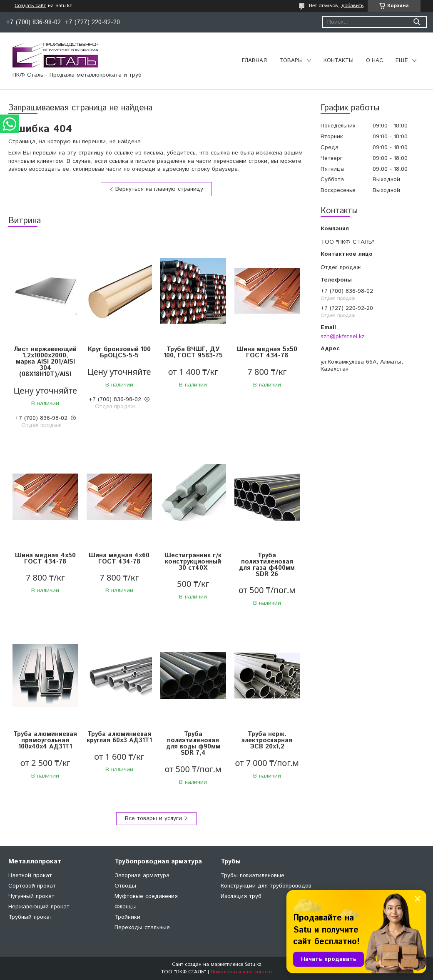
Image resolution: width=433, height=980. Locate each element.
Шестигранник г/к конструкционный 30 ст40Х (193, 562)
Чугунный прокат (31, 896)
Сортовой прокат (32, 886)
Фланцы (126, 907)
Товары (291, 61)
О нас (375, 61)
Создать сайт (30, 6)
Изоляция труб (241, 896)
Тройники (127, 917)
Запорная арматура (142, 875)
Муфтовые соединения (146, 896)
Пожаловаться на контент (241, 972)
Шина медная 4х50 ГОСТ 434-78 (45, 559)
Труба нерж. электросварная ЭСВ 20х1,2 (267, 740)
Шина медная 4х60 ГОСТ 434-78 (119, 559)
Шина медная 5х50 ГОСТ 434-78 (267, 352)
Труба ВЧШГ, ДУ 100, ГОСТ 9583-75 (193, 352)
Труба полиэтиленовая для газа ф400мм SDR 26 (267, 565)
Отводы (125, 886)
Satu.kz (253, 964)
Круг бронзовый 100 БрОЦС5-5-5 (119, 352)
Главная (254, 61)
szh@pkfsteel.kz (343, 337)
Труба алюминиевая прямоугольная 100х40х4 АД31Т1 (45, 740)
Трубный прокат (30, 917)
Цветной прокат (30, 875)
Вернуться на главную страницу (159, 189)
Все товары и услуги (153, 818)
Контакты (338, 61)
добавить (352, 6)
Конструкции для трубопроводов (266, 886)
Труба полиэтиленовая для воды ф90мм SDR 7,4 (193, 743)
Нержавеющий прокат (39, 907)
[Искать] (417, 22)
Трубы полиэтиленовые (253, 875)
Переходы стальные (142, 928)
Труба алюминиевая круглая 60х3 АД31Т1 (119, 737)
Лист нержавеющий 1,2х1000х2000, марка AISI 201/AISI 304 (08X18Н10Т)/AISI (45, 362)
